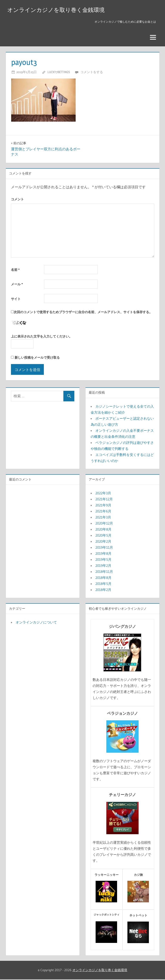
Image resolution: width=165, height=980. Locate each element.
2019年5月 (103, 560)
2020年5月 (103, 536)
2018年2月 (103, 590)
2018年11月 (104, 572)
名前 (15, 270)
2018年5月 (103, 584)
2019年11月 (104, 548)
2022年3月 (103, 494)
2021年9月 (103, 506)
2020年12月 (104, 524)
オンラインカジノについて (36, 623)
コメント (17, 200)
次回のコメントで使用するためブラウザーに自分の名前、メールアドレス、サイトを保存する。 (83, 313)
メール (17, 285)
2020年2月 (103, 542)
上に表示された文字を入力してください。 (42, 337)
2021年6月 (103, 512)
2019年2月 (103, 566)
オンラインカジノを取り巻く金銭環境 (60, 10)
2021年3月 (103, 518)
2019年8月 (103, 554)
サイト (16, 299)
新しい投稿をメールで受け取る (37, 358)
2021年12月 (104, 500)
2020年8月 (103, 530)
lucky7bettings (59, 73)
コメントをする (92, 73)
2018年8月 (103, 578)
